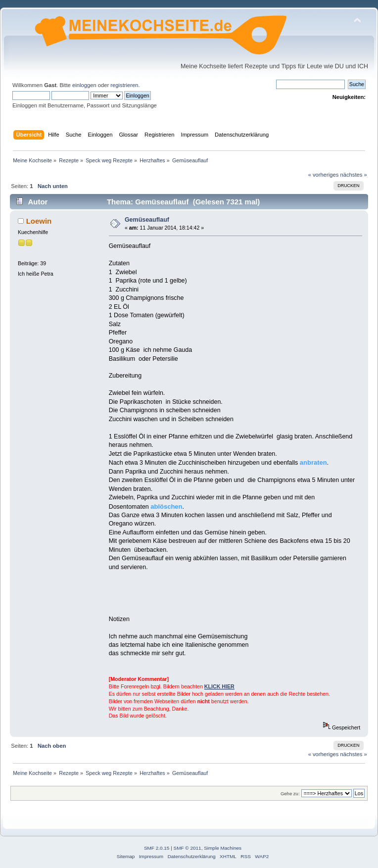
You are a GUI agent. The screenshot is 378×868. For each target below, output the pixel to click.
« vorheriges (324, 175)
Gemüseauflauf (147, 220)
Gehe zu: (290, 794)
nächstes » (354, 175)
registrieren (124, 85)
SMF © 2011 (188, 848)
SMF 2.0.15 (157, 848)
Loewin (39, 221)
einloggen (84, 85)
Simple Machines (223, 848)
